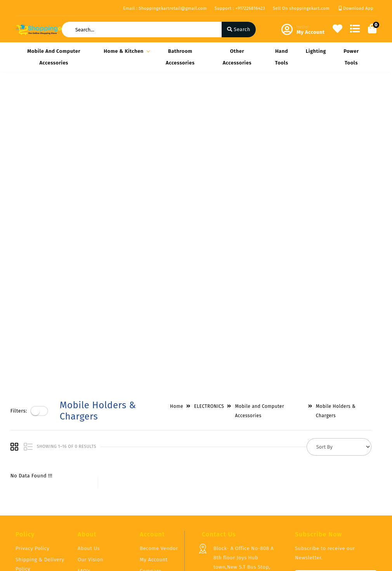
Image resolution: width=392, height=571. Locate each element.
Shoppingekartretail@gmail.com (253, 523)
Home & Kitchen (126, 51)
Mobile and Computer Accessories (54, 57)
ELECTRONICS (214, 98)
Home (182, 98)
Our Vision (90, 463)
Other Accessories (237, 57)
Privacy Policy (32, 452)
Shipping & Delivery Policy (40, 468)
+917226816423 (231, 506)
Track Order (154, 497)
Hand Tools (281, 57)
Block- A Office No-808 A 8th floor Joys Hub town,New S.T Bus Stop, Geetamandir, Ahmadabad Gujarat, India (245, 471)
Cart (145, 486)
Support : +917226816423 (240, 8)
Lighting (316, 51)
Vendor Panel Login (101, 486)
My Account (154, 463)
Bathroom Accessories (180, 57)
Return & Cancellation (31, 488)
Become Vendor (159, 452)
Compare (151, 474)
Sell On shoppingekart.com (301, 8)
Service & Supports (39, 504)
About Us (89, 452)
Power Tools (351, 57)
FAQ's (84, 474)
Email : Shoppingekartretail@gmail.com (165, 8)
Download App (356, 8)
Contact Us (91, 497)
